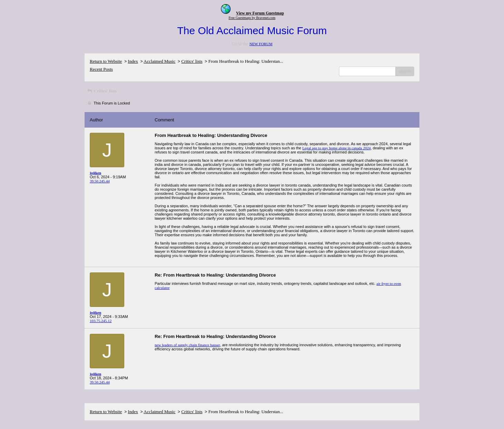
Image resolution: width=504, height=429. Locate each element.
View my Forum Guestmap (260, 13)
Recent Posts (101, 69)
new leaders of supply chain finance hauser (187, 345)
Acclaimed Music (159, 61)
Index (133, 61)
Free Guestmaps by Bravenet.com (252, 18)
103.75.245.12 (101, 321)
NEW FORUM (261, 44)
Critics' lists (192, 61)
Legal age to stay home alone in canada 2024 (337, 148)
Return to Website (106, 61)
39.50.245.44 (100, 181)
